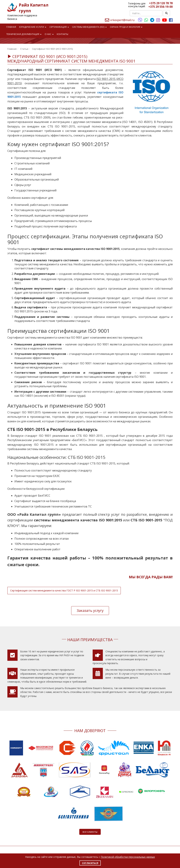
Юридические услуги (33, 27)
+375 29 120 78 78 (161, 3)
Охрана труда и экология (126, 27)
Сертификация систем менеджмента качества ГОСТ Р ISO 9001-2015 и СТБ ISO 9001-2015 (64, 590)
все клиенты (90, 832)
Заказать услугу (90, 610)
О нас (49, 34)
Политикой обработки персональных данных (128, 857)
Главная (11, 27)
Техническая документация (24, 34)
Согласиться (90, 863)
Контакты (62, 34)
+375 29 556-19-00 (160, 7)
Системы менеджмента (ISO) (89, 27)
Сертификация (59, 27)
